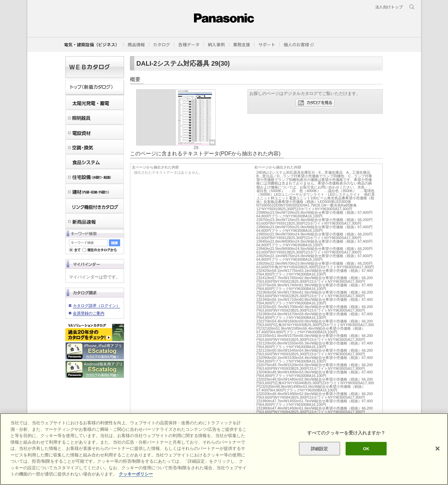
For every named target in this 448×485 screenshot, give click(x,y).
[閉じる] (437, 449)
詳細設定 (320, 448)
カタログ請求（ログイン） (96, 306)
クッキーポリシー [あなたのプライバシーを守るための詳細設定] (136, 474)
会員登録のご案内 (89, 313)
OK (366, 448)
